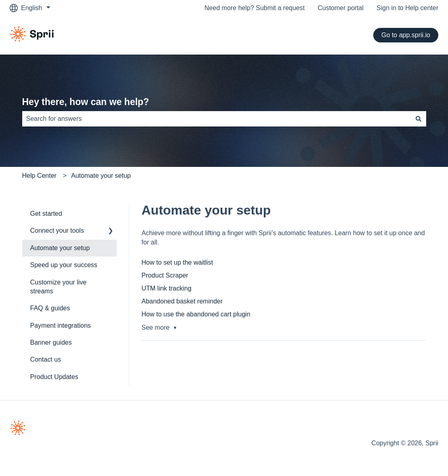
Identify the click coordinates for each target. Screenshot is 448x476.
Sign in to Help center (407, 8)
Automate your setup (101, 176)
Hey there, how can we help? (86, 102)
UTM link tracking (166, 288)
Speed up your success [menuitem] (64, 265)
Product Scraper (165, 275)
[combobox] (217, 119)
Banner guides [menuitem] (51, 342)
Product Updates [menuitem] (54, 377)
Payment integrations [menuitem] (61, 325)
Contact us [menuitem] (46, 359)
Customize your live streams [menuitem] (59, 287)
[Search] (419, 119)
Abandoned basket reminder (182, 301)
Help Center (39, 176)
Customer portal (341, 8)
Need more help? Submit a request (254, 8)
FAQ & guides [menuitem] (50, 308)
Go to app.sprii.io (406, 35)
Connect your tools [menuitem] (57, 231)
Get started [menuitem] (46, 214)
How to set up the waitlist (177, 262)
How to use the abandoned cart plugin (196, 314)
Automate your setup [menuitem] (60, 248)
